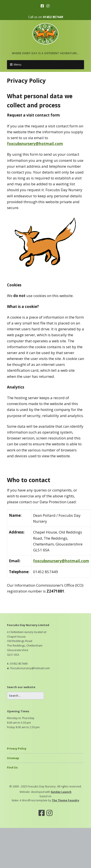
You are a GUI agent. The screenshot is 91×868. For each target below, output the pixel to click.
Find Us (12, 767)
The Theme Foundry (66, 800)
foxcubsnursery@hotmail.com (35, 144)
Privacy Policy (17, 748)
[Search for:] (25, 696)
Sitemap (13, 758)
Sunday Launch (61, 792)
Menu (18, 64)
